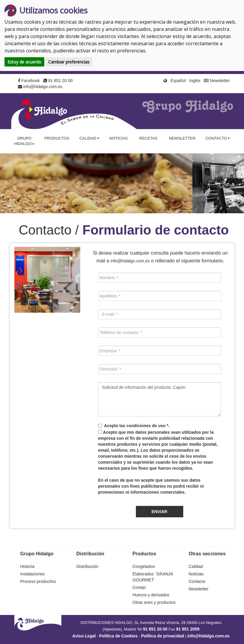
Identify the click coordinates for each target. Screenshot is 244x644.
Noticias (118, 138)
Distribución (87, 566)
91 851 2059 (188, 629)
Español (178, 81)
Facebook (29, 81)
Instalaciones (33, 574)
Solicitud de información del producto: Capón (160, 399)
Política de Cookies (118, 636)
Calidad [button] (89, 138)
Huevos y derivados (151, 595)
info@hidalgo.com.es (40, 87)
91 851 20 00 (58, 81)
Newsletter (217, 81)
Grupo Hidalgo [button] (24, 141)
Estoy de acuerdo (24, 62)
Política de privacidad (163, 636)
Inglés (195, 81)
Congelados (144, 566)
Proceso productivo (38, 581)
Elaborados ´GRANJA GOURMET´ (153, 577)
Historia (27, 566)
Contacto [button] (218, 138)
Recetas (148, 138)
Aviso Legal (84, 636)
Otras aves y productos (154, 602)
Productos (57, 138)
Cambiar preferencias (69, 62)
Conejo (139, 587)
